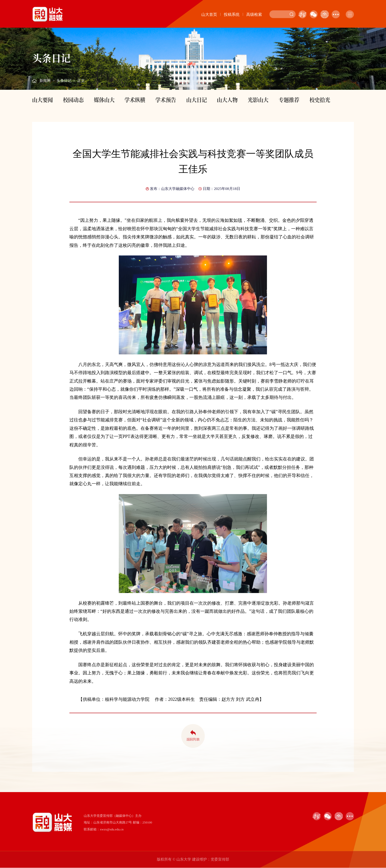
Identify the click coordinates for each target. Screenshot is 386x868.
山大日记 (197, 100)
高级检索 (254, 14)
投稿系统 (232, 14)
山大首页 (209, 14)
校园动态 (73, 100)
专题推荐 (289, 100)
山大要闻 (42, 100)
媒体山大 (104, 100)
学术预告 (166, 100)
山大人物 (227, 100)
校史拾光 (320, 100)
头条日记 (64, 81)
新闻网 (45, 81)
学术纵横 (135, 100)
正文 (81, 81)
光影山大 (258, 100)
